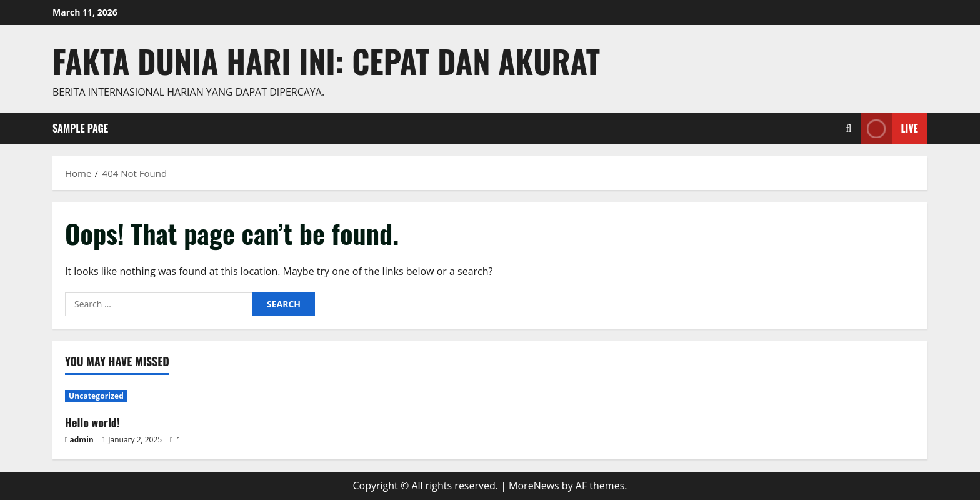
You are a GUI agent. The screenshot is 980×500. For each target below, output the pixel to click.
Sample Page (80, 128)
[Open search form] (849, 128)
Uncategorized (96, 396)
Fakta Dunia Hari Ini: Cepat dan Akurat (326, 61)
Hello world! (92, 422)
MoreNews (534, 486)
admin (82, 440)
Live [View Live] (890, 128)
